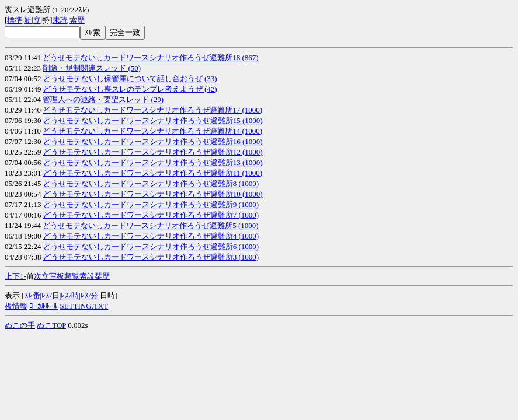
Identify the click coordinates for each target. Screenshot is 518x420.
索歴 (77, 20)
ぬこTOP (51, 325)
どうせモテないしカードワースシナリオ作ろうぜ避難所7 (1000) (151, 215)
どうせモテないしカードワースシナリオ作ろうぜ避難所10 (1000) (153, 194)
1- (23, 276)
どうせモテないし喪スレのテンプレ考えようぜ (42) (130, 89)
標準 (15, 20)
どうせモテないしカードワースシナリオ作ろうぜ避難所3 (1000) (151, 257)
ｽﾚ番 (32, 295)
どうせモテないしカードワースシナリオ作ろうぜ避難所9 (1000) (151, 204)
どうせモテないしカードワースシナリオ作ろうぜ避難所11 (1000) (153, 173)
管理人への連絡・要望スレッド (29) (103, 99)
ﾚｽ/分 (90, 295)
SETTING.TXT (84, 306)
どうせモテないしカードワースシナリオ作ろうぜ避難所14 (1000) (152, 131)
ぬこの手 (20, 325)
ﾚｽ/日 (51, 295)
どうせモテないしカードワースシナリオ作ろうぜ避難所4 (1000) (151, 236)
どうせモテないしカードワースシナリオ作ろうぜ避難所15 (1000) (153, 120)
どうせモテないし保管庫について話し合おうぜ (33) (130, 78)
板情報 (16, 306)
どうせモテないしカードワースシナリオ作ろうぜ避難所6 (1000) (151, 246)
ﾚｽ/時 (70, 295)
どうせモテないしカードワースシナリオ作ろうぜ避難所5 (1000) (150, 225)
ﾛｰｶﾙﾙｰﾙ (44, 306)
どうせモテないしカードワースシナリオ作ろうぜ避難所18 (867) (150, 57)
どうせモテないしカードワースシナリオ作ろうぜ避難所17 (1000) (152, 110)
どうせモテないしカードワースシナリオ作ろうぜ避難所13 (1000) (153, 162)
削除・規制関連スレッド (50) (92, 68)
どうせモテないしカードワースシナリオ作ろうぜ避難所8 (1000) (151, 183)
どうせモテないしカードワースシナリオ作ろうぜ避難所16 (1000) (153, 141)
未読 (60, 20)
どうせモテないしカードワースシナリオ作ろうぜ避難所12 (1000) (153, 152)
